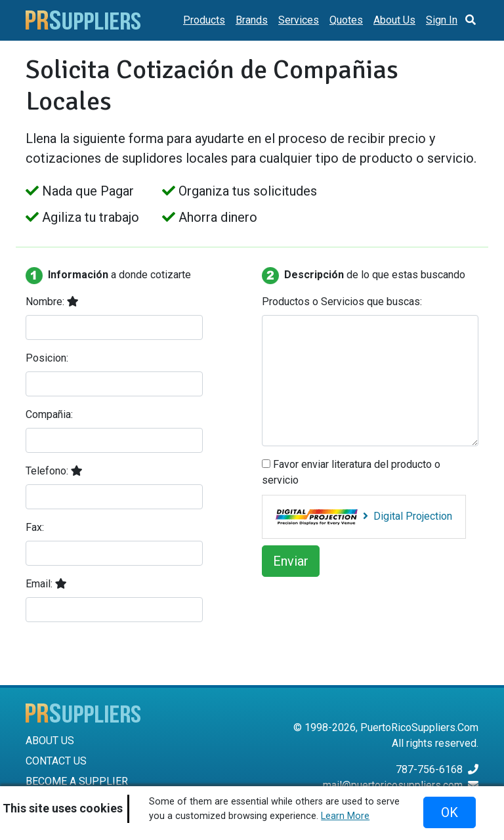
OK (450, 812)
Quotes (346, 20)
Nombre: (52, 302)
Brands (252, 20)
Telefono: (54, 471)
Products (204, 20)
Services (299, 20)
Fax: (35, 527)
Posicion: (47, 358)
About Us (394, 20)
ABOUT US (50, 741)
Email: (46, 584)
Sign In (442, 20)
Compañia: (49, 414)
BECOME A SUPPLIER (77, 781)
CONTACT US (56, 761)
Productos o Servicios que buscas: (342, 302)
